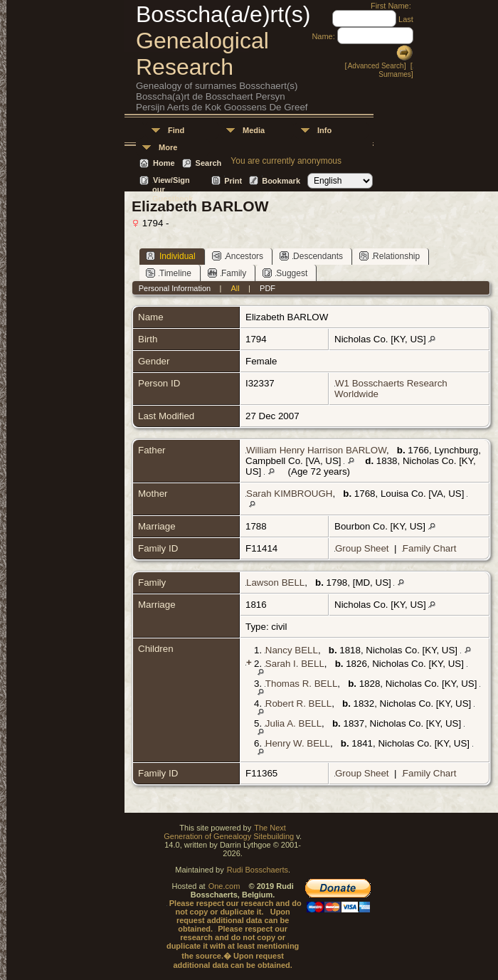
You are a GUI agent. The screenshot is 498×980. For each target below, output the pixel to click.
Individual (171, 256)
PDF (267, 288)
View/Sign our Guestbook (173, 181)
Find (176, 130)
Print (233, 181)
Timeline (169, 273)
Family (227, 273)
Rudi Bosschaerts (258, 870)
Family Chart (430, 548)
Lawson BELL (275, 583)
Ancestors (238, 256)
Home (164, 163)
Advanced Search (376, 66)
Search (209, 163)
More (168, 147)
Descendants (311, 256)
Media (254, 130)
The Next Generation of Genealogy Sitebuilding (229, 832)
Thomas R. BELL (301, 684)
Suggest (285, 273)
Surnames (395, 74)
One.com (224, 886)
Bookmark (281, 181)
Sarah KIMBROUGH (289, 494)
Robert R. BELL (298, 704)
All (235, 288)
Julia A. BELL (293, 723)
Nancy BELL (292, 650)
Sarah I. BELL (295, 664)
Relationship (390, 256)
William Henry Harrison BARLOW (316, 450)
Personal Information (175, 288)
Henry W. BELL (298, 743)
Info (324, 130)
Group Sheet (362, 548)
